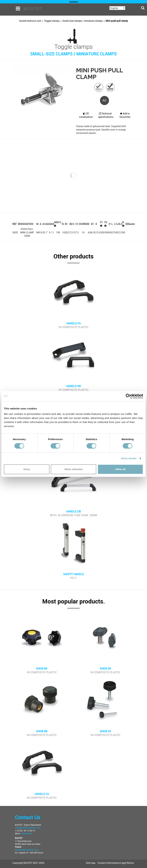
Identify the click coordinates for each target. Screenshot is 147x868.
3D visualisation (86, 115)
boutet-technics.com (30, 21)
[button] (73, 258)
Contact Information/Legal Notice (116, 863)
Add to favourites (125, 115)
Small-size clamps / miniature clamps (83, 21)
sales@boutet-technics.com (27, 828)
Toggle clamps (52, 21)
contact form (26, 833)
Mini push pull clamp (117, 21)
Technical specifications (106, 115)
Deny (27, 469)
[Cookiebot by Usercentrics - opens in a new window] (128, 396)
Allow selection (73, 469)
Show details (129, 458)
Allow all (120, 469)
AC (104, 100)
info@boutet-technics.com (27, 850)
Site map (91, 863)
